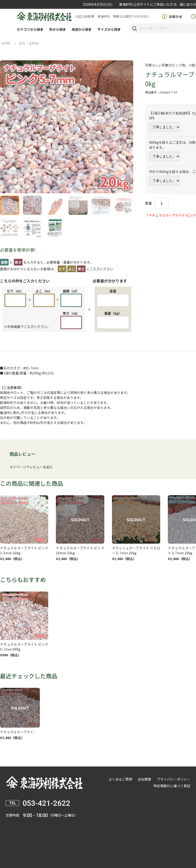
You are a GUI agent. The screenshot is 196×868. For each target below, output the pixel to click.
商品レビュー (22, 450)
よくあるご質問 (120, 776)
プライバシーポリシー (174, 776)
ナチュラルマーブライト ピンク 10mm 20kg (80, 547)
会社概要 (144, 776)
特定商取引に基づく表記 (172, 782)
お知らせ (175, 16)
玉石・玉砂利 (29, 43)
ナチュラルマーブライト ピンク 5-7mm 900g (24, 643)
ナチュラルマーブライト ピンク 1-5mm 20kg (24, 547)
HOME (6, 43)
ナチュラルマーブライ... (18, 728)
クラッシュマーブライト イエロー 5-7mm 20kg (136, 547)
